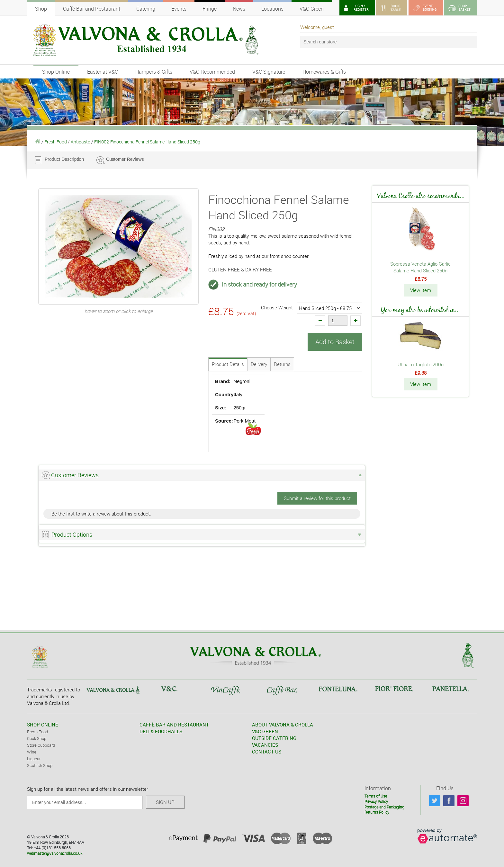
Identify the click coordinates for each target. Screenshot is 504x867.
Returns (282, 364)
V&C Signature (269, 72)
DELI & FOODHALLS (161, 731)
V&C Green (312, 9)
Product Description (64, 159)
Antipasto (81, 142)
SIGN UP (165, 802)
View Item (421, 290)
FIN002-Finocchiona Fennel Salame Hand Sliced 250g (147, 142)
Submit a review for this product (317, 498)
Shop (41, 9)
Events (179, 9)
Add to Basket (335, 342)
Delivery (259, 364)
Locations (272, 9)
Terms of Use (376, 796)
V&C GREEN (265, 731)
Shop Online (56, 72)
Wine (32, 752)
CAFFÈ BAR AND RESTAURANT (174, 725)
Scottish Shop (40, 765)
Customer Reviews (125, 159)
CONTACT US (267, 752)
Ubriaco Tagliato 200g (421, 364)
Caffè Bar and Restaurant (92, 9)
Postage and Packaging (384, 807)
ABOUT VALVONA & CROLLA (283, 725)
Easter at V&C (103, 72)
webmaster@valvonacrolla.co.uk (55, 853)
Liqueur (34, 759)
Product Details (228, 364)
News (239, 9)
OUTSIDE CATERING (274, 738)
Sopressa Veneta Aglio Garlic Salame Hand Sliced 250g (420, 267)
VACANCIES (265, 745)
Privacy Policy (376, 801)
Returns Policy (377, 812)
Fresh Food (56, 142)
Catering (146, 9)
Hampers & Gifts (154, 72)
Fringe (210, 9)
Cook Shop (37, 738)
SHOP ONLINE (43, 725)
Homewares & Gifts (324, 72)
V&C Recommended (212, 72)
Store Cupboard (41, 745)
